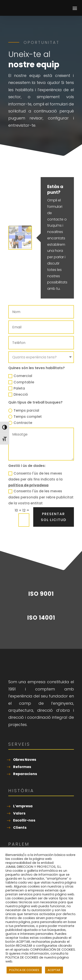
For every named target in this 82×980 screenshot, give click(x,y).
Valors (19, 813)
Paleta (17, 388)
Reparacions (25, 774)
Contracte (20, 423)
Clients (20, 828)
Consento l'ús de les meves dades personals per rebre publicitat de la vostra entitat (41, 497)
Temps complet (25, 417)
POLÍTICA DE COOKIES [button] (24, 970)
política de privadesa (28, 485)
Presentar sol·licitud (54, 517)
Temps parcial (24, 410)
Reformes (22, 767)
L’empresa (23, 806)
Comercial (20, 376)
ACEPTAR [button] (54, 970)
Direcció (18, 394)
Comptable (21, 382)
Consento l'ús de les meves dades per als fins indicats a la (35, 479)
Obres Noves (25, 760)
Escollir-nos (24, 820)
